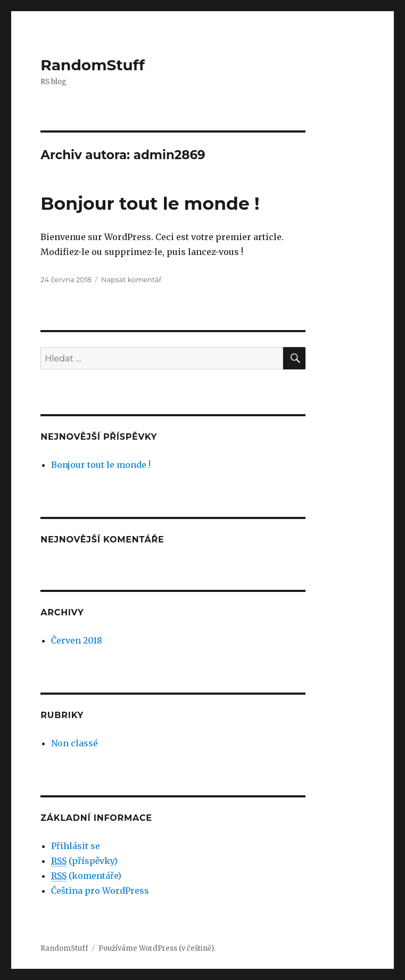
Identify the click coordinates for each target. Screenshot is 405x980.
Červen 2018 (77, 640)
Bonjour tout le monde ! (150, 203)
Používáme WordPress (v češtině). (157, 948)
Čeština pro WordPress (100, 891)
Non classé (75, 743)
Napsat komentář (131, 279)
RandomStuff (92, 65)
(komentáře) (86, 876)
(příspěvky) (84, 861)
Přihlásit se (76, 846)
